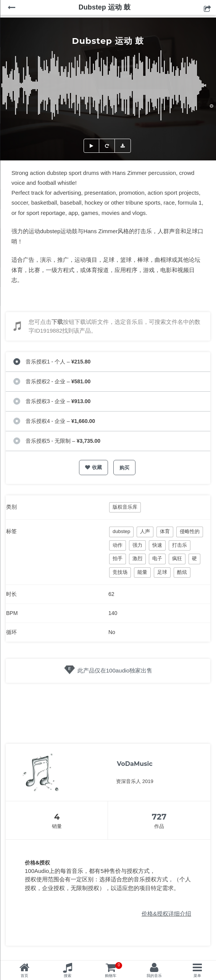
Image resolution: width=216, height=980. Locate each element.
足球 (162, 572)
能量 (142, 572)
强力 (137, 545)
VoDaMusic (135, 764)
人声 (145, 531)
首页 (24, 976)
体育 (165, 531)
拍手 (118, 558)
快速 (157, 545)
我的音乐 (154, 976)
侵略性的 (190, 531)
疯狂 (177, 558)
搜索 (68, 976)
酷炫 (182, 572)
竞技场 (120, 572)
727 (159, 817)
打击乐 (180, 545)
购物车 (114, 970)
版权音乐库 (125, 507)
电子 (157, 558)
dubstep (121, 531)
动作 (118, 545)
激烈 (137, 558)
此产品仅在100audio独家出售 (115, 670)
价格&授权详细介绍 (166, 914)
